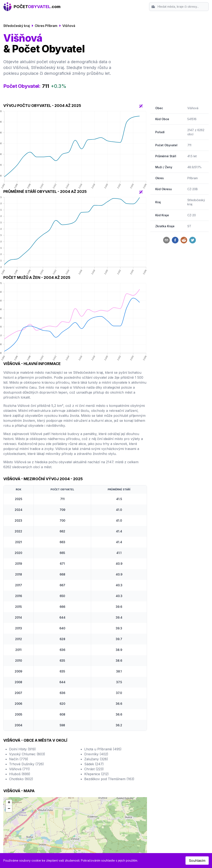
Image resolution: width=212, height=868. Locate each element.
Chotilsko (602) (21, 779)
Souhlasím (197, 861)
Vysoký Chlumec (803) (27, 754)
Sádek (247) (94, 764)
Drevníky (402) (96, 754)
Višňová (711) (19, 769)
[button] (9, 803)
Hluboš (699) (20, 774)
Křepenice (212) (96, 774)
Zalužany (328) (96, 759)
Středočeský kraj (17, 26)
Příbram (193, 178)
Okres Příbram (46, 26)
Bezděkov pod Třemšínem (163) (109, 779)
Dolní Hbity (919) (22, 749)
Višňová (69, 26)
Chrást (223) (94, 769)
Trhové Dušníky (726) (26, 764)
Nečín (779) (19, 759)
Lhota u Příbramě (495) (103, 749)
